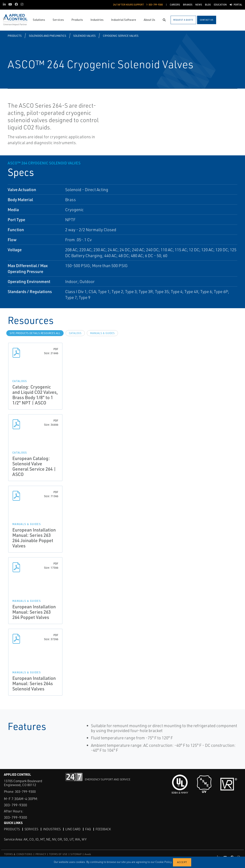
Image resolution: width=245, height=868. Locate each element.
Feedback (103, 829)
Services (31, 829)
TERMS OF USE (58, 854)
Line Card (73, 829)
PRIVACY (41, 854)
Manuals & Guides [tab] (102, 333)
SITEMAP (76, 854)
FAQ (88, 829)
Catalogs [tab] (75, 333)
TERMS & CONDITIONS (18, 854)
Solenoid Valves (84, 36)
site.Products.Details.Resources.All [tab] (35, 333)
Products (15, 36)
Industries (52, 829)
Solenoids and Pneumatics (48, 36)
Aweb (88, 854)
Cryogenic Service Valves (121, 36)
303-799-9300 (25, 791)
